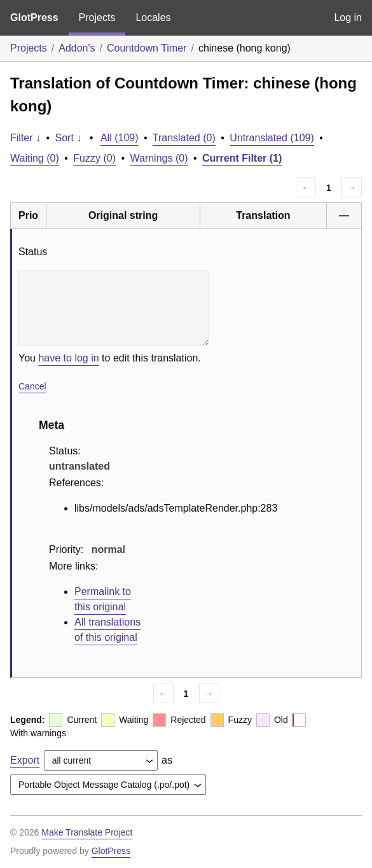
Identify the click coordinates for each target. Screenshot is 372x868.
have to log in (68, 358)
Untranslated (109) (272, 138)
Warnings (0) (159, 158)
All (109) (120, 138)
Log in (348, 17)
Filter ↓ (25, 138)
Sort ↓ (69, 138)
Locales (153, 17)
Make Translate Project (87, 832)
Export (25, 760)
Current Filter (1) (242, 158)
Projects (97, 17)
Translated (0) (184, 138)
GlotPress (34, 17)
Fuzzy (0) (94, 158)
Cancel (32, 386)
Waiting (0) (35, 158)
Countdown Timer (147, 48)
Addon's (77, 48)
